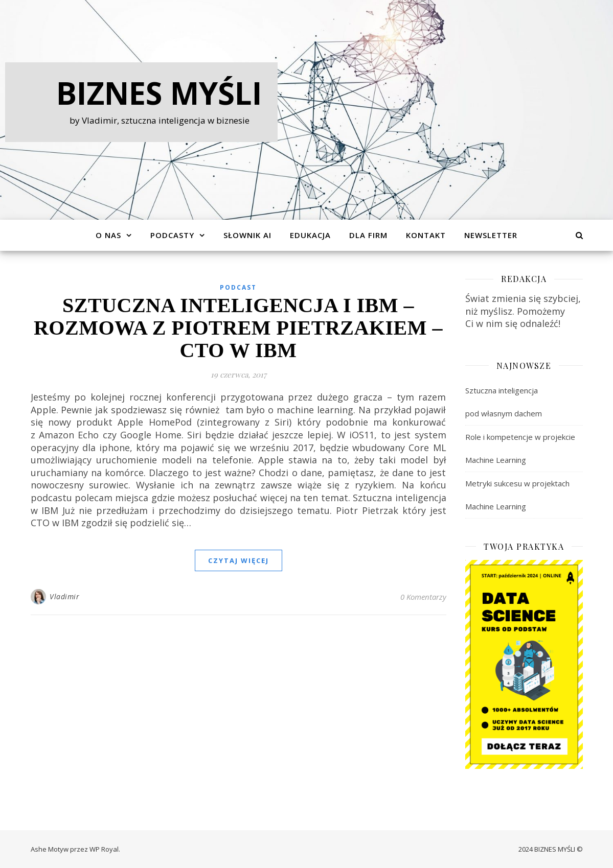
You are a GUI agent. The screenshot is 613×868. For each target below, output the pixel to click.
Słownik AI (247, 235)
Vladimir (64, 596)
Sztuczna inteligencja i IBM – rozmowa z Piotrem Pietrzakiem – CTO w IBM (238, 328)
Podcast (238, 287)
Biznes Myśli (159, 93)
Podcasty (172, 235)
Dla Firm (368, 235)
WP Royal (104, 849)
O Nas (108, 235)
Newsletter (491, 235)
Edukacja (310, 235)
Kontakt (426, 235)
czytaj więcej (239, 560)
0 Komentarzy (423, 597)
